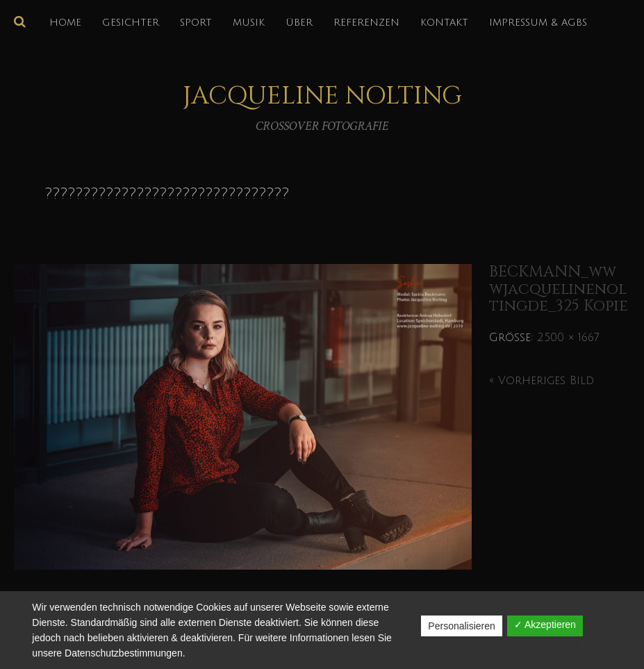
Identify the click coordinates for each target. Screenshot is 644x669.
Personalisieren (462, 626)
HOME (65, 23)
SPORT (196, 23)
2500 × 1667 (568, 338)
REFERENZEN (366, 23)
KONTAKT (444, 23)
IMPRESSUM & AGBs (538, 23)
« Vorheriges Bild (542, 381)
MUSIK (249, 23)
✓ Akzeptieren (545, 625)
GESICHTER (131, 23)
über (299, 23)
